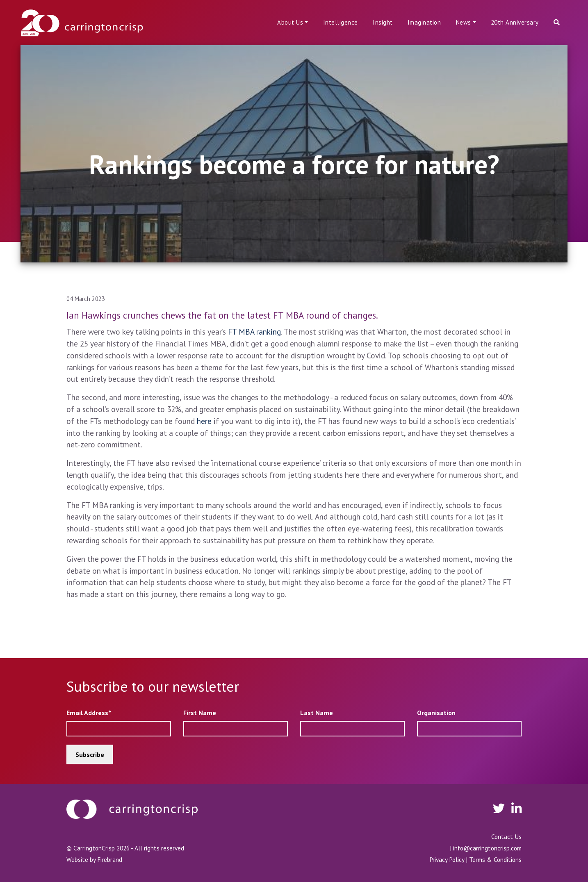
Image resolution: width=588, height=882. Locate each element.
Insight (383, 22)
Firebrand (110, 859)
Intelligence (341, 22)
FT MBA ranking (253, 332)
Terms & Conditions (495, 859)
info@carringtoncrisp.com (487, 848)
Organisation (436, 713)
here (204, 421)
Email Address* (89, 713)
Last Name (317, 713)
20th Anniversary (515, 22)
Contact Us (506, 836)
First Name (200, 713)
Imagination (424, 22)
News (464, 22)
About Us (290, 22)
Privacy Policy (447, 859)
